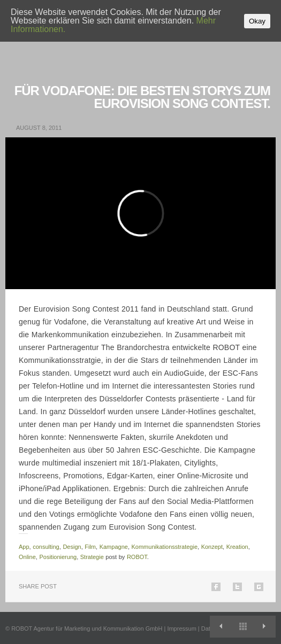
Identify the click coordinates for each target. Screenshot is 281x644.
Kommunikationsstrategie (165, 547)
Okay (257, 21)
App (24, 547)
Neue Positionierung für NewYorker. (221, 627)
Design (72, 547)
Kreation (237, 547)
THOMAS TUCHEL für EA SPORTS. (265, 627)
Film (90, 547)
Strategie (92, 557)
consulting (46, 547)
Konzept (212, 547)
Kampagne (114, 547)
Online (27, 557)
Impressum (181, 629)
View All (243, 627)
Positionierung (58, 557)
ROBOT (137, 557)
